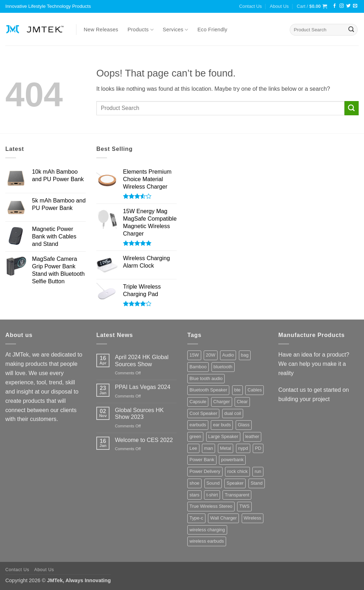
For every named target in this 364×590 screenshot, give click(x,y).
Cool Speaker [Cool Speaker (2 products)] (203, 413)
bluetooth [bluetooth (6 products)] (223, 367)
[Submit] (351, 30)
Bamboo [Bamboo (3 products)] (198, 367)
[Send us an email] (355, 6)
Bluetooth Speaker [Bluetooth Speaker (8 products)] (208, 390)
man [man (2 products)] (208, 448)
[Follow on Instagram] (342, 6)
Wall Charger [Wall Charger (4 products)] (223, 518)
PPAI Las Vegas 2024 (143, 387)
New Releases (101, 30)
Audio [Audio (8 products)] (228, 355)
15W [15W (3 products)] (194, 355)
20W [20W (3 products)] (211, 355)
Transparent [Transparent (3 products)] (237, 495)
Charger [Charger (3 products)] (222, 402)
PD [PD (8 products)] (258, 448)
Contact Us (251, 6)
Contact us (292, 390)
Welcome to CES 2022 (144, 440)
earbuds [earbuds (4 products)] (198, 425)
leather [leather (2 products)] (252, 436)
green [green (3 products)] (195, 436)
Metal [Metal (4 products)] (226, 448)
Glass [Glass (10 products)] (244, 425)
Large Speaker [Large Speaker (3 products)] (223, 436)
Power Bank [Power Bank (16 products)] (202, 460)
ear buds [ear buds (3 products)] (222, 425)
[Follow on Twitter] (348, 6)
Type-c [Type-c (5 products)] (196, 518)
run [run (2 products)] (258, 471)
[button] (312, 6)
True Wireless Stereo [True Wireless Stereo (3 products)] (211, 506)
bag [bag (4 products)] (245, 355)
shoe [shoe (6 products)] (194, 483)
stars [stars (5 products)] (194, 495)
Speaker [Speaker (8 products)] (235, 483)
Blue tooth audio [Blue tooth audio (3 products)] (206, 378)
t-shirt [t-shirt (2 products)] (212, 495)
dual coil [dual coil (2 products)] (233, 413)
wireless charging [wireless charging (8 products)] (207, 530)
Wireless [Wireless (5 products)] (253, 518)
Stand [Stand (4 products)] (257, 483)
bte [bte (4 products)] (237, 390)
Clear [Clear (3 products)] (242, 402)
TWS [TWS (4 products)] (244, 506)
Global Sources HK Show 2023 (139, 413)
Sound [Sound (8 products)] (213, 483)
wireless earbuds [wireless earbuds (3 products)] (207, 541)
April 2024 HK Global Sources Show (142, 360)
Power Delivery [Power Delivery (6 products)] (205, 471)
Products (141, 30)
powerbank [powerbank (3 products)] (232, 460)
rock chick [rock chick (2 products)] (237, 471)
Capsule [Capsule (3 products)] (198, 402)
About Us (279, 6)
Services (176, 30)
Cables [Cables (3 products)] (255, 390)
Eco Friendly (212, 30)
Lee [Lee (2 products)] (193, 448)
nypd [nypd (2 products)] (243, 448)
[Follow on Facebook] (334, 6)
